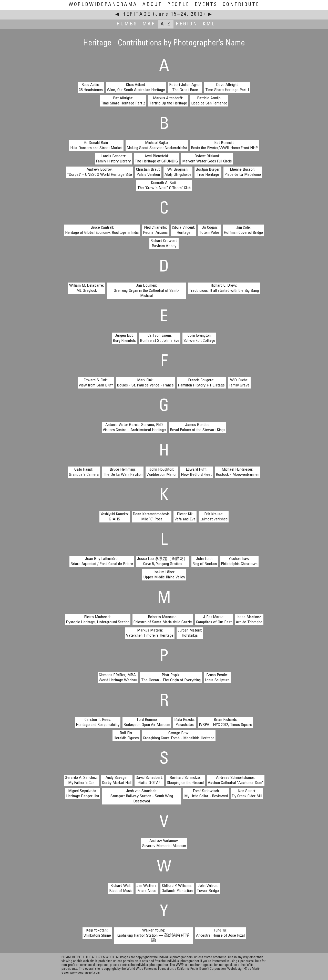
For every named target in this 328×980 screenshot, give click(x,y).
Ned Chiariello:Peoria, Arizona (155, 230)
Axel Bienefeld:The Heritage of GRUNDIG (156, 159)
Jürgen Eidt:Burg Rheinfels (124, 338)
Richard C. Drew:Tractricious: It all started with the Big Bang (224, 288)
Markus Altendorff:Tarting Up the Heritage (168, 101)
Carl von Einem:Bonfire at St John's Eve (160, 338)
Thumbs (125, 24)
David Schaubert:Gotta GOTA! (149, 780)
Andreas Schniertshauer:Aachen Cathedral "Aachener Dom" (236, 780)
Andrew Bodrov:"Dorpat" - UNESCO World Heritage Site (100, 172)
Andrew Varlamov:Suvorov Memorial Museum (164, 843)
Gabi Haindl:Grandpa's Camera (84, 472)
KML (209, 24)
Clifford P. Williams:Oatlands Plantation (177, 888)
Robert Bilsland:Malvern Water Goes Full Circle (207, 159)
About (152, 5)
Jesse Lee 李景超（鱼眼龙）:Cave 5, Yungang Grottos (163, 561)
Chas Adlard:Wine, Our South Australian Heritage (136, 88)
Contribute (241, 5)
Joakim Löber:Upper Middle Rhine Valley (164, 575)
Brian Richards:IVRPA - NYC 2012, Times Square (225, 722)
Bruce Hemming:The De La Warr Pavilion (123, 472)
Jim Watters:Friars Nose (147, 888)
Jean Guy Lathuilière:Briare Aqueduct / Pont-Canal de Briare (102, 561)
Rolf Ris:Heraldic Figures (126, 736)
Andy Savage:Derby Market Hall (117, 780)
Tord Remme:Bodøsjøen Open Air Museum (147, 722)
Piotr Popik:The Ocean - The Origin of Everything (171, 678)
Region (187, 24)
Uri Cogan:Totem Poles (209, 230)
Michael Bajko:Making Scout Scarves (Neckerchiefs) (157, 145)
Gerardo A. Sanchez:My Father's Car (81, 780)
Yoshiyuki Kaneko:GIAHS (115, 517)
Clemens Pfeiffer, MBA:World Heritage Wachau (118, 678)
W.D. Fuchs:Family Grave (239, 383)
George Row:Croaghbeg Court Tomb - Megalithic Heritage (179, 736)
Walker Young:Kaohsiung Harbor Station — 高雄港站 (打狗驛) (153, 936)
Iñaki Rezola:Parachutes (184, 722)
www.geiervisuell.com (85, 973)
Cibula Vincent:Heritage (183, 230)
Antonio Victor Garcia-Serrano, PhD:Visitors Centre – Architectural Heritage (134, 428)
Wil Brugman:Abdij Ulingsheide (178, 172)
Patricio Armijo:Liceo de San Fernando (209, 101)
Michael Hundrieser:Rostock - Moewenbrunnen (238, 472)
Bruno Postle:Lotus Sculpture (217, 678)
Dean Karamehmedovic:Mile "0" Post (152, 517)
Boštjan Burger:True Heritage (208, 172)
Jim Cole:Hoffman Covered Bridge (243, 230)
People (178, 5)
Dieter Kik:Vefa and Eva (185, 517)
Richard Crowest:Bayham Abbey (164, 244)
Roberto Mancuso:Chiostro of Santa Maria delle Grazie (163, 620)
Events (206, 5)
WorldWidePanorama (103, 5)
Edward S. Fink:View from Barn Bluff (96, 383)
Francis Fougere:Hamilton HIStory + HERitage (201, 383)
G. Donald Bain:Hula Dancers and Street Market (96, 145)
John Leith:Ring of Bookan (205, 561)
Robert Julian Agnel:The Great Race (185, 88)
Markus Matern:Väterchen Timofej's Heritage (150, 633)
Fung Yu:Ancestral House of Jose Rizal (220, 933)
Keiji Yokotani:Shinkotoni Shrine (97, 933)
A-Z (166, 24)
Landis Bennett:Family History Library (113, 159)
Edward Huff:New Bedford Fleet (196, 472)
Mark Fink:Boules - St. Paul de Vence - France (145, 383)
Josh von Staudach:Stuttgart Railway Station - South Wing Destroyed (142, 796)
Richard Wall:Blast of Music (121, 888)
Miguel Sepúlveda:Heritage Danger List (83, 794)
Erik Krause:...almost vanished (214, 517)
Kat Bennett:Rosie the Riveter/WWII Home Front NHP (224, 145)
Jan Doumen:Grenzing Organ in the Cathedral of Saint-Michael (146, 291)
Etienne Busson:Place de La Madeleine (243, 172)
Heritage (137, 14)
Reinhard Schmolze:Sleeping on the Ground (185, 780)
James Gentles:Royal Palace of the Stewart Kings (198, 428)
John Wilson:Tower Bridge (208, 888)
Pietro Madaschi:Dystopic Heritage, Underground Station (98, 620)
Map (149, 24)
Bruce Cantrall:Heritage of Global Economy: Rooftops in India (102, 230)
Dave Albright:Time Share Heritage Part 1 (227, 88)
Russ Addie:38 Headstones (91, 88)
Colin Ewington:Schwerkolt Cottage (199, 338)
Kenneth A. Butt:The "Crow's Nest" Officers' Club (164, 186)
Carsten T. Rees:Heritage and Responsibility (98, 722)
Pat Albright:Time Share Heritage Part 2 (123, 101)
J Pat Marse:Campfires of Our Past (214, 620)
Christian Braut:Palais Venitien (148, 172)
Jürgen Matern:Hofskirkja (190, 633)
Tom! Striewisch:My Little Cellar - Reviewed (206, 794)
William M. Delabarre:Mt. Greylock (86, 288)
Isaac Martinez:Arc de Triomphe (249, 620)
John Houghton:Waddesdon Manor (162, 472)
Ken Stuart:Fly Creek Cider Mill (247, 794)
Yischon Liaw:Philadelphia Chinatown (239, 561)
